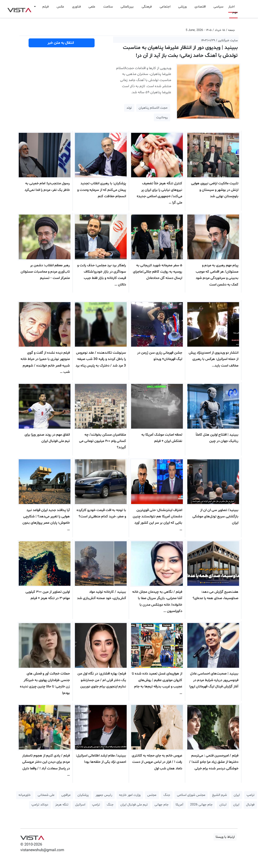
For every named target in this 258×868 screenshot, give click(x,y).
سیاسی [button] (218, 7)
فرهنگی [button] (147, 7)
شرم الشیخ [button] (219, 795)
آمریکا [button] (179, 805)
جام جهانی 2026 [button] (201, 805)
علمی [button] (92, 7)
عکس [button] (60, 7)
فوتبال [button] (250, 805)
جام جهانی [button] (162, 805)
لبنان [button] (223, 805)
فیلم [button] (46, 7)
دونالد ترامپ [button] (40, 805)
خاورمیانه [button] (25, 795)
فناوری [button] (76, 7)
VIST (19, 9)
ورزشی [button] (182, 7)
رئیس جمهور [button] (104, 795)
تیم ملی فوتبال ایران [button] (134, 805)
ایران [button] (237, 795)
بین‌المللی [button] (127, 7)
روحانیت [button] (162, 117)
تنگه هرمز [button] (62, 805)
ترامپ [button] (251, 795)
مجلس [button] (152, 795)
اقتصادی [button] (200, 7)
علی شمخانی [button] (46, 795)
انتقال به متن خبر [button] (62, 43)
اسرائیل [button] (80, 805)
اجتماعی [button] (165, 7)
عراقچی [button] (66, 795)
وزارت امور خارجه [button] (130, 795)
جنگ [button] (167, 795)
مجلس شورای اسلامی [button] (191, 795)
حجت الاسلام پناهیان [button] (153, 108)
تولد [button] (129, 108)
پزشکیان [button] (83, 795)
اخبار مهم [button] (233, 9)
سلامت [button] (108, 7)
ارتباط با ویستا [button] (225, 837)
